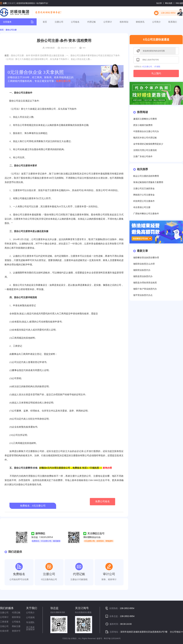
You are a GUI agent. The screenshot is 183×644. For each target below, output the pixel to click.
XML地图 (179, 3)
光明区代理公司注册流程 (145, 150)
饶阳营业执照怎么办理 (144, 264)
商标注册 (16, 626)
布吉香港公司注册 (142, 207)
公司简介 (156, 22)
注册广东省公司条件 (143, 156)
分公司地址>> (176, 632)
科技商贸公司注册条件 (144, 201)
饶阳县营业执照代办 (143, 276)
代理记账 (91, 22)
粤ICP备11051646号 (112, 639)
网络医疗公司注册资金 (144, 195)
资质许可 (16, 631)
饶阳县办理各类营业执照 (145, 283)
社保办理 (4, 631)
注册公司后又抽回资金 (144, 189)
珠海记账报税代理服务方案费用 (148, 182)
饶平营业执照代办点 (143, 295)
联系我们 (173, 22)
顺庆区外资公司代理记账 (145, 138)
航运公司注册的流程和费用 (146, 176)
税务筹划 (124, 22)
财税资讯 (140, 22)
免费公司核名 (102, 501)
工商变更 (4, 622)
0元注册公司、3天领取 (151, 67)
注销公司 (4, 626)
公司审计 (108, 22)
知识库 (159, 3)
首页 (45, 22)
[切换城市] (12, 3)
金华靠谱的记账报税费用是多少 (148, 144)
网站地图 (169, 3)
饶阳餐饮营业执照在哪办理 (146, 258)
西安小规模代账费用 (143, 125)
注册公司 (59, 22)
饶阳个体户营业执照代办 (145, 289)
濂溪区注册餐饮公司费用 (145, 119)
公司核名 (75, 22)
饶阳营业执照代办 (142, 270)
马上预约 (156, 73)
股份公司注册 (11, 30)
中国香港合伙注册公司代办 (146, 131)
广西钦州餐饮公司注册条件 (146, 214)
